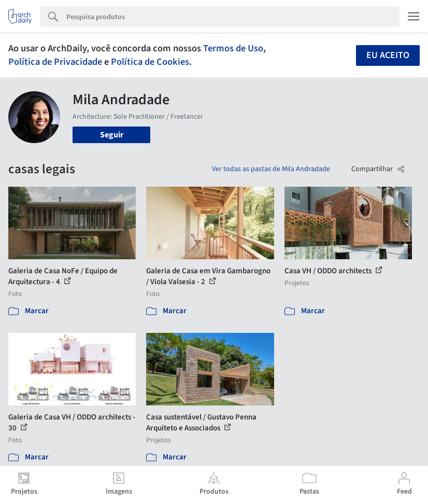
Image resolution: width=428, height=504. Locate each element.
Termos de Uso (233, 48)
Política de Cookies (150, 62)
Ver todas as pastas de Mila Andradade (271, 169)
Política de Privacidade (55, 62)
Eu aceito (388, 55)
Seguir (112, 135)
